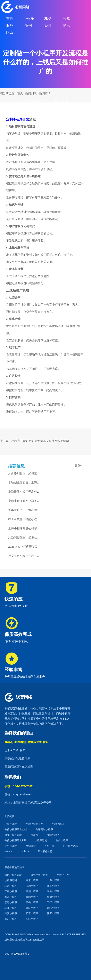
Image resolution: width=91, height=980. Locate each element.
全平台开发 (11, 846)
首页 (20, 93)
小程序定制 (41, 840)
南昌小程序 (53, 891)
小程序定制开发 (34, 824)
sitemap (9, 851)
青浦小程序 (32, 897)
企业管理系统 (45, 719)
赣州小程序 (32, 891)
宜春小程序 (11, 891)
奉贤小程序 (11, 897)
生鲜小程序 (62, 840)
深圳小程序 (32, 886)
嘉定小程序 (11, 902)
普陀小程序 (53, 908)
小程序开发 (11, 824)
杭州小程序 (11, 886)
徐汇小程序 (53, 913)
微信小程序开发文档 (16, 829)
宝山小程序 (32, 902)
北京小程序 (53, 886)
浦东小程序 (11, 919)
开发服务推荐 (45, 851)
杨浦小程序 (11, 908)
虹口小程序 (32, 908)
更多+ (79, 465)
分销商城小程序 (44, 829)
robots (26, 851)
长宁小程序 (32, 913)
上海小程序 (53, 880)
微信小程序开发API (15, 840)
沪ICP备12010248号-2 (17, 954)
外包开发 (49, 846)
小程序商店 (58, 824)
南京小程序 (32, 880)
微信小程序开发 (13, 875)
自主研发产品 (71, 846)
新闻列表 (31, 93)
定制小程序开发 (18, 119)
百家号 (34, 835)
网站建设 (39, 714)
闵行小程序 (53, 902)
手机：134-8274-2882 (19, 786)
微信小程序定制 (39, 875)
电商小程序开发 (13, 835)
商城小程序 (63, 714)
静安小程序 (11, 913)
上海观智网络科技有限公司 (30, 940)
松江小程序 (32, 919)
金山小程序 (53, 897)
